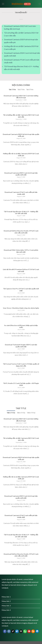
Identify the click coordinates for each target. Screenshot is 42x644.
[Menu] (3, 4)
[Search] (39, 4)
